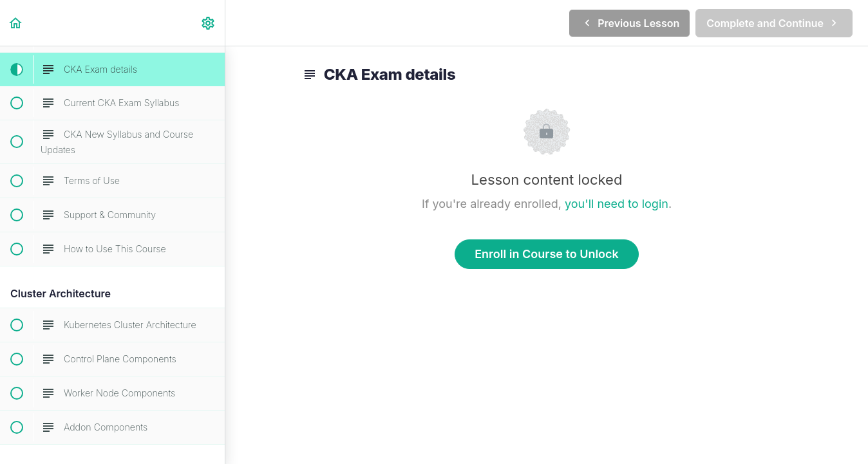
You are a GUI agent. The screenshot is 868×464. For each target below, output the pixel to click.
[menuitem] (209, 23)
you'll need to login (617, 204)
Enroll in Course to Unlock (547, 254)
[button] (16, 23)
